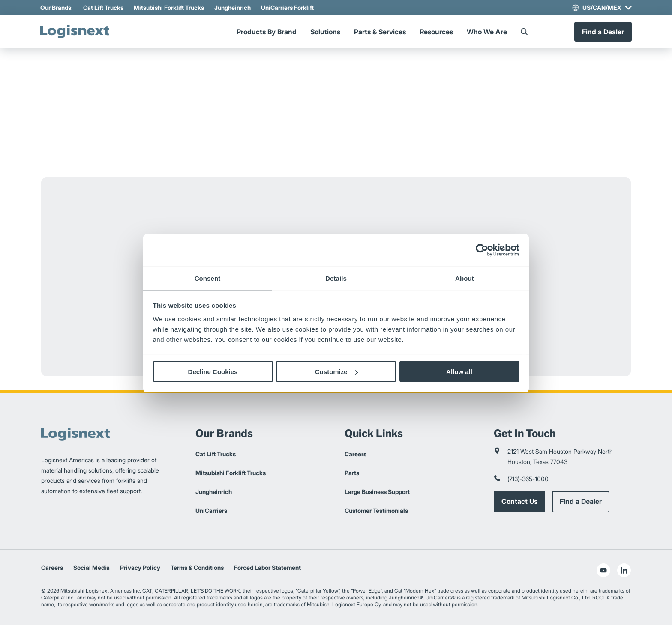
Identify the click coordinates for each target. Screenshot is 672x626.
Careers (355, 455)
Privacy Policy (140, 568)
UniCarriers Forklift (288, 7)
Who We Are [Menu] (487, 32)
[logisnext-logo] (78, 32)
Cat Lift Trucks (104, 7)
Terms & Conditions (197, 568)
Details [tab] (336, 278)
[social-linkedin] (624, 571)
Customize (336, 372)
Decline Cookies (213, 372)
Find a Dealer (602, 32)
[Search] (524, 32)
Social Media (91, 568)
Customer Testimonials (376, 511)
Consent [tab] (208, 278)
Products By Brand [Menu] (267, 32)
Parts (352, 474)
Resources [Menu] (436, 32)
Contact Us (519, 503)
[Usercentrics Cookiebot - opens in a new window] (482, 250)
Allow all (459, 372)
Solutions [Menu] (325, 32)
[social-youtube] (603, 571)
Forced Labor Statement (267, 568)
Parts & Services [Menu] (380, 32)
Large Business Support (377, 493)
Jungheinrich (233, 7)
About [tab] (465, 278)
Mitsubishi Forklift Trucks (170, 7)
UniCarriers (211, 511)
